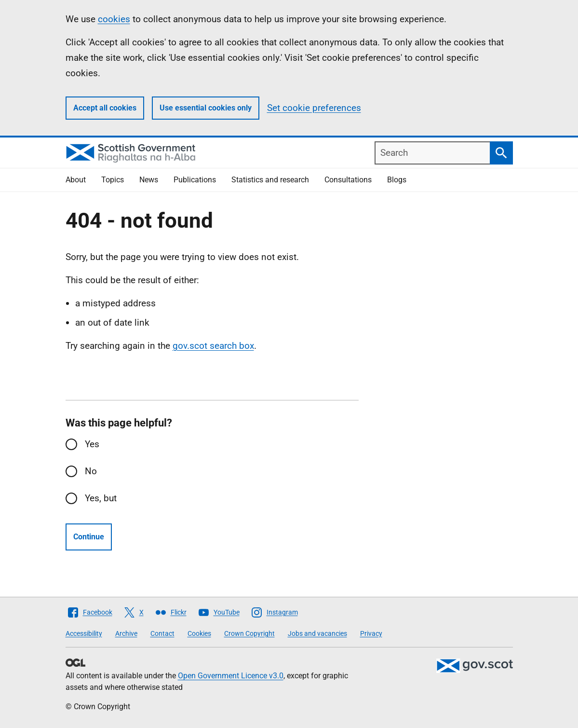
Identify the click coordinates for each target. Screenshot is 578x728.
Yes (92, 444)
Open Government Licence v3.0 (231, 676)
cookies (114, 19)
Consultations (348, 180)
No (91, 471)
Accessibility (84, 633)
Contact (162, 633)
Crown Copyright (249, 633)
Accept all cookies (105, 108)
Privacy (371, 633)
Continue (89, 537)
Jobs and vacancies (317, 633)
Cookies (199, 633)
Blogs (397, 180)
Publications (195, 180)
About (76, 180)
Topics (113, 180)
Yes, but (101, 498)
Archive (126, 633)
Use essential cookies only (206, 108)
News (149, 180)
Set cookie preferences (314, 108)
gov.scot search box (213, 346)
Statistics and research (270, 180)
